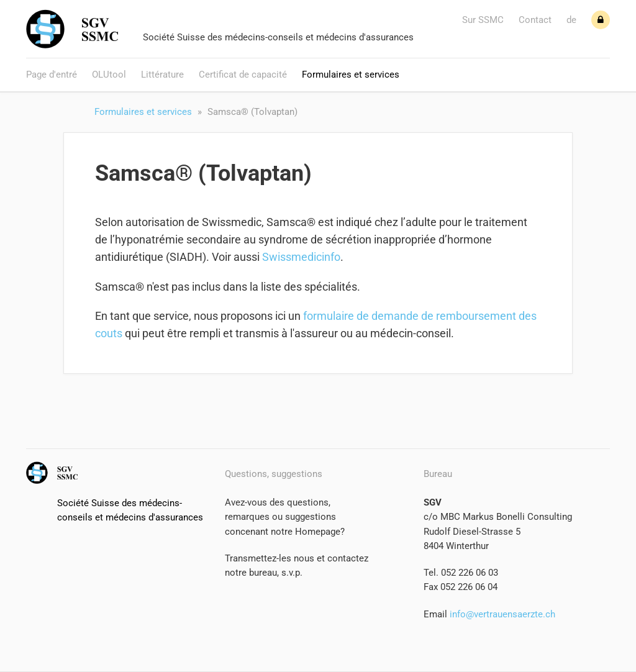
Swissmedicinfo (301, 257)
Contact (535, 20)
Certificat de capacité (243, 75)
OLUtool (109, 75)
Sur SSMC (483, 20)
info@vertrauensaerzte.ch (501, 614)
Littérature (162, 75)
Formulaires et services (351, 75)
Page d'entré (52, 75)
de (571, 20)
